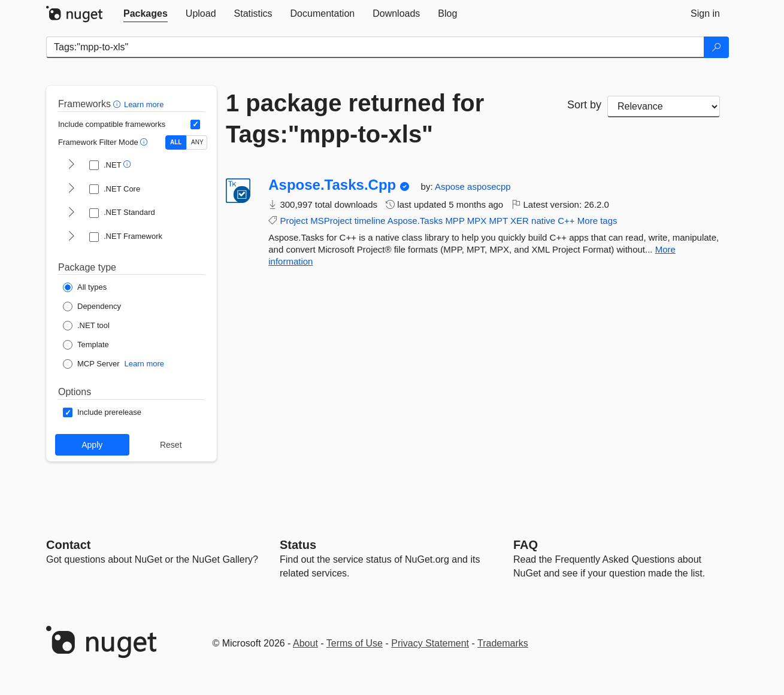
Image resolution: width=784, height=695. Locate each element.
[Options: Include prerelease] (102, 412)
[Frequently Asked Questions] (526, 545)
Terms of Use (355, 643)
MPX (477, 221)
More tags (597, 221)
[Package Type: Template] (86, 345)
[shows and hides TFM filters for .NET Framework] (71, 237)
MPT (498, 221)
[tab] (146, 14)
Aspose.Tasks (415, 221)
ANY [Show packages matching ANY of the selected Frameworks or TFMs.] (197, 142)
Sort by (584, 105)
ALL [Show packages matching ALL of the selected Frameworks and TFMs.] (176, 142)
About (305, 643)
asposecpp (489, 186)
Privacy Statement (430, 643)
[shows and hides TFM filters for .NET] (71, 165)
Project (294, 221)
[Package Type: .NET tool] (86, 326)
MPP (455, 221)
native (543, 221)
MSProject (331, 221)
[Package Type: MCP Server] (91, 364)
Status (298, 545)
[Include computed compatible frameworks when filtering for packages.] (195, 125)
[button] (118, 104)
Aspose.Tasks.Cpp (332, 185)
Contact (68, 545)
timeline (370, 221)
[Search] (716, 47)
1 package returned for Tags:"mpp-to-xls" (355, 119)
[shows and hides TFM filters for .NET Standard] (71, 213)
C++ (566, 221)
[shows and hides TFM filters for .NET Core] (71, 189)
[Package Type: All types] (85, 287)
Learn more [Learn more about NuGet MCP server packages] (144, 364)
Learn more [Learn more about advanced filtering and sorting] (144, 104)
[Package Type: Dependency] (92, 306)
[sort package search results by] (664, 107)
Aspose (451, 186)
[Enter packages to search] (375, 47)
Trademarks (503, 643)
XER (520, 221)
